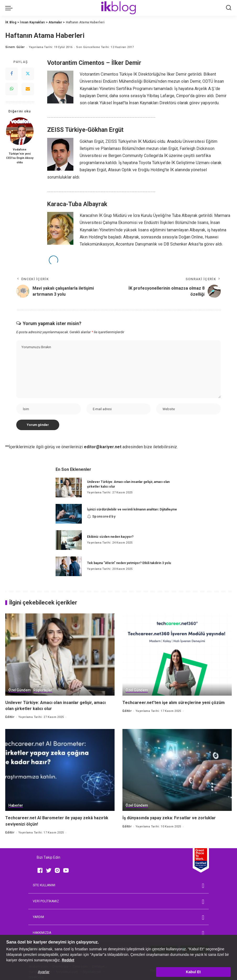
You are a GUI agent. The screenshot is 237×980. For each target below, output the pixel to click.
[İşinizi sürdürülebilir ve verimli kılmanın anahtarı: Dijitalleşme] (69, 514)
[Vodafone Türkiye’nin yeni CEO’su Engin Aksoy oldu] (20, 131)
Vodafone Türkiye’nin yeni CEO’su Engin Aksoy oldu (20, 156)
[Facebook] (12, 74)
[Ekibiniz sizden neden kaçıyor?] (69, 540)
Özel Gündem (20, 690)
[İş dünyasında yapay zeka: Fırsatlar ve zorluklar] (177, 770)
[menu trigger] (10, 8)
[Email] (28, 89)
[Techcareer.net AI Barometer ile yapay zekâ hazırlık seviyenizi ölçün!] (60, 770)
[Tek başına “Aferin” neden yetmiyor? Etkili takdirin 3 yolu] (69, 566)
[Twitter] (28, 74)
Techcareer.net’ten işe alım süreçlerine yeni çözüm (174, 703)
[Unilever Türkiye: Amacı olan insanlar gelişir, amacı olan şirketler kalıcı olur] (69, 488)
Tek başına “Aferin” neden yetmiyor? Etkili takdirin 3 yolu (129, 563)
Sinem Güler (15, 47)
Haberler (16, 806)
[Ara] (229, 8)
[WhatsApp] (12, 89)
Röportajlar (43, 690)
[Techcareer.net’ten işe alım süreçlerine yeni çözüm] (177, 655)
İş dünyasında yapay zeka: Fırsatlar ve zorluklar (169, 818)
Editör (10, 717)
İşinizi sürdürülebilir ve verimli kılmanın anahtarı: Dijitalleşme (132, 509)
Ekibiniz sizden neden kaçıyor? (110, 537)
